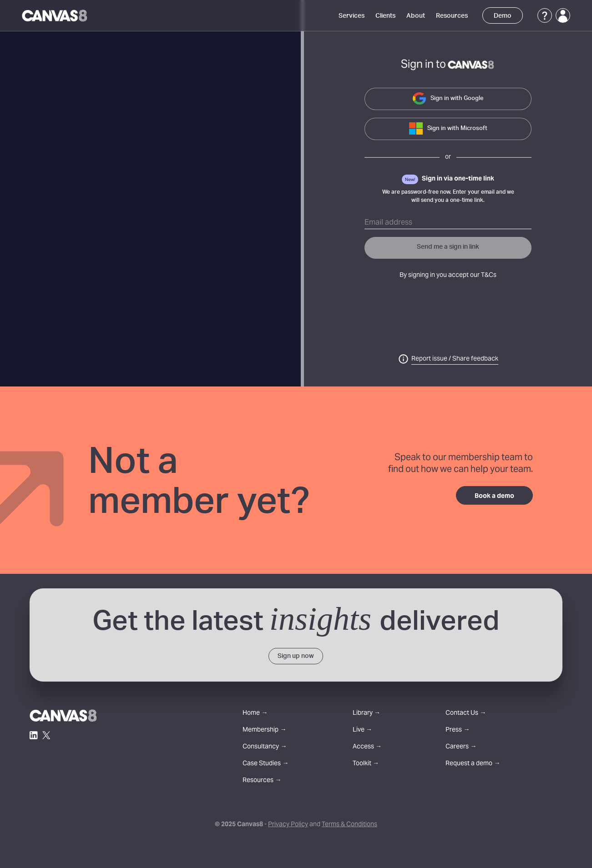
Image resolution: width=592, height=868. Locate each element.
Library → (367, 714)
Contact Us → (466, 714)
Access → (367, 747)
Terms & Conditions (349, 825)
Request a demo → (473, 764)
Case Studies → (266, 764)
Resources (452, 16)
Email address (388, 223)
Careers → (461, 747)
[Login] (563, 15)
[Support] (545, 15)
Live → (362, 730)
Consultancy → (265, 747)
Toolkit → (366, 764)
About (416, 16)
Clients (385, 16)
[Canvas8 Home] (55, 15)
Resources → (262, 781)
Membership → (264, 730)
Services (352, 16)
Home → (255, 714)
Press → (458, 730)
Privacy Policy (288, 825)
